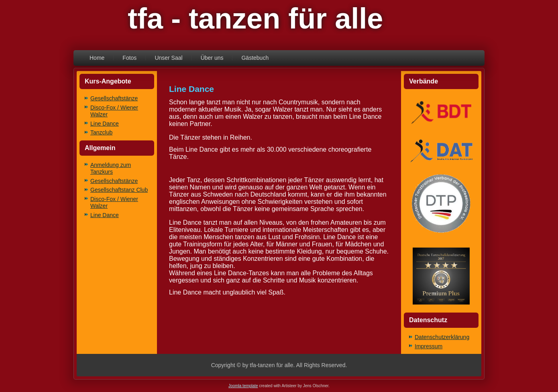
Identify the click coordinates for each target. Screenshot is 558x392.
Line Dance (105, 124)
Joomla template (243, 386)
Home (97, 58)
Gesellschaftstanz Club (119, 190)
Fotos (129, 58)
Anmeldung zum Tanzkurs (111, 169)
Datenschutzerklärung (442, 337)
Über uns (212, 58)
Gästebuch (255, 58)
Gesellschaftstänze (114, 98)
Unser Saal (168, 58)
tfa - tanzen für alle (255, 18)
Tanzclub (101, 132)
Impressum (429, 346)
